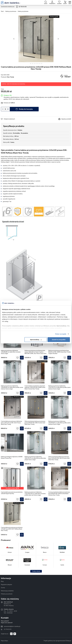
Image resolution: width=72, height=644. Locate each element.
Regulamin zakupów (6, 585)
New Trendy (11, 77)
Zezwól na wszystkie (59, 340)
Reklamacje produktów (7, 591)
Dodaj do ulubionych (9, 119)
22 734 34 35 (8, 629)
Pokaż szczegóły (61, 334)
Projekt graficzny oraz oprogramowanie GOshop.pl (57, 641)
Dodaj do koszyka (26, 109)
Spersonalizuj (36, 340)
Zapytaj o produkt (66, 119)
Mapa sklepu (4, 641)
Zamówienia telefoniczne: (14, 7)
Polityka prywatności (7, 594)
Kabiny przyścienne (23, 11)
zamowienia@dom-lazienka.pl (12, 626)
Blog (2, 581)
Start (2, 11)
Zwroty (3, 588)
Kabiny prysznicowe (11, 11)
